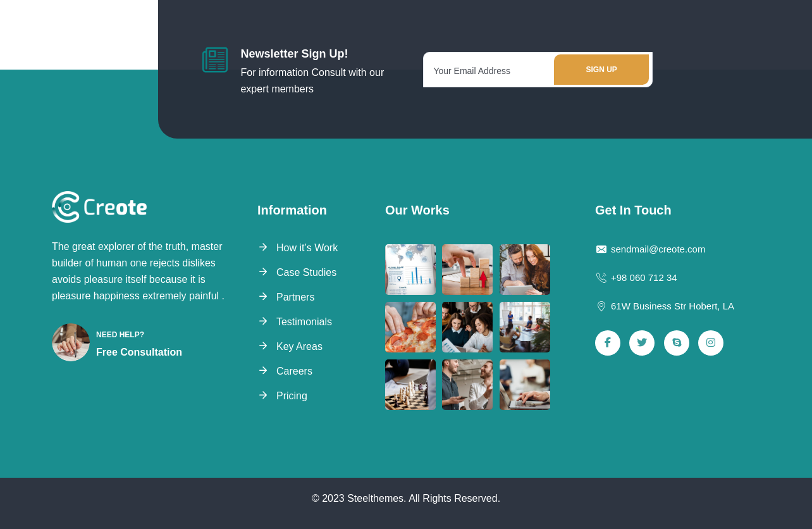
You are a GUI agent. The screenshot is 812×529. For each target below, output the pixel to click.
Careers (294, 371)
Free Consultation (139, 352)
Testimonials (304, 322)
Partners (295, 297)
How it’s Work (307, 248)
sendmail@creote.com (650, 249)
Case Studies (306, 272)
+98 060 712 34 (636, 278)
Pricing (292, 396)
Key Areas (299, 346)
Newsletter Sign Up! (294, 54)
